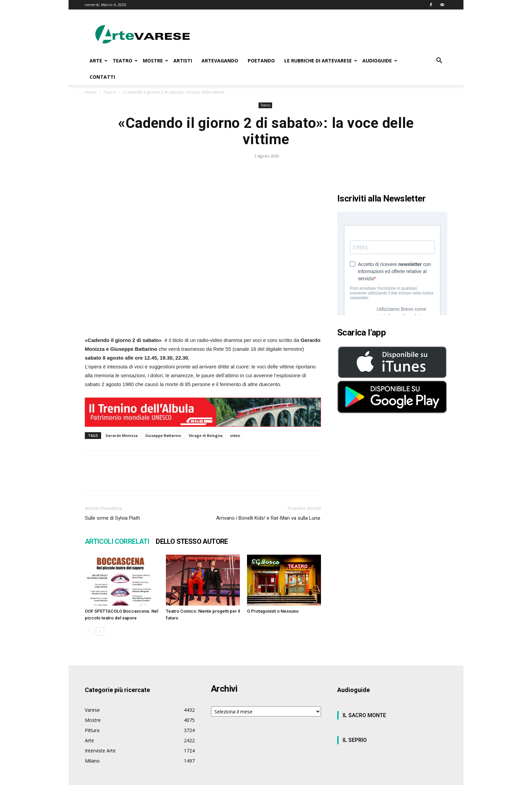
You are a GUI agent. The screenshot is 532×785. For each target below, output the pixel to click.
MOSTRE (156, 61)
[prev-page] (89, 631)
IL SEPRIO (355, 740)
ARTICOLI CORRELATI (117, 541)
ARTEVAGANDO (220, 61)
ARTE (99, 61)
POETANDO (261, 61)
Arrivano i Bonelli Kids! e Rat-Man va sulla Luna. (269, 518)
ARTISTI (183, 61)
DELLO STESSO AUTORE (192, 541)
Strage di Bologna (206, 435)
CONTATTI (102, 77)
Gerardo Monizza (122, 435)
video (235, 435)
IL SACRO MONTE (364, 715)
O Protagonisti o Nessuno (273, 611)
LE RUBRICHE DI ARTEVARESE (321, 61)
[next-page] (100, 631)
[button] (439, 61)
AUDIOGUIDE (380, 61)
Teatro (110, 92)
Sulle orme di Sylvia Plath (112, 518)
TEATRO (125, 61)
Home (91, 92)
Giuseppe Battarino (163, 435)
